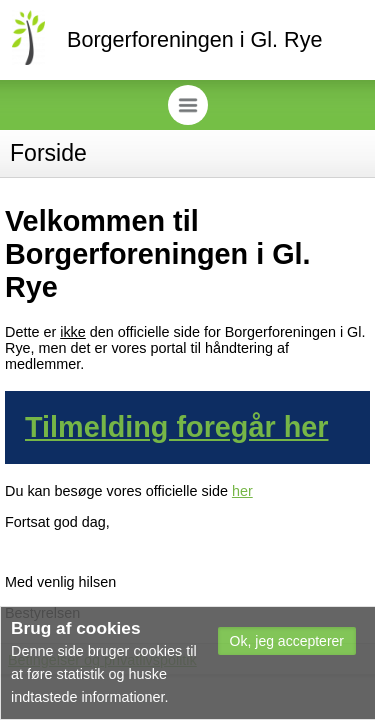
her (242, 491)
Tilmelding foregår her (177, 427)
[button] (287, 641)
